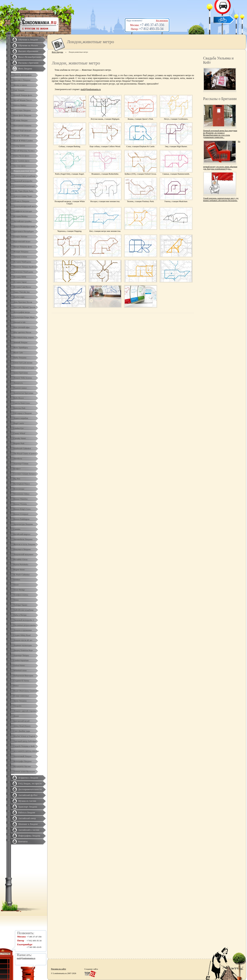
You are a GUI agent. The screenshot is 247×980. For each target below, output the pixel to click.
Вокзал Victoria (20, 504)
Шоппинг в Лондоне (28, 824)
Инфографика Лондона (29, 836)
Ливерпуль (18, 383)
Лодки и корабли (21, 418)
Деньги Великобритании (24, 226)
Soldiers (17, 580)
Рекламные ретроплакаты (25, 625)
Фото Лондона (25, 69)
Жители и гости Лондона (24, 544)
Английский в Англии (29, 830)
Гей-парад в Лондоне (23, 413)
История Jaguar (20, 282)
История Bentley (21, 216)
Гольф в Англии (20, 236)
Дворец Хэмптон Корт (23, 650)
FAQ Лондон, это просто (30, 784)
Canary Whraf (19, 433)
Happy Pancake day (22, 292)
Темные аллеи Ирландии (24, 771)
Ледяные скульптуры (23, 645)
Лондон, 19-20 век (21, 136)
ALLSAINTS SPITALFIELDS (26, 751)
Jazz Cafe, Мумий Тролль (24, 307)
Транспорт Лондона (28, 807)
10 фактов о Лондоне (28, 778)
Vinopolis (17, 706)
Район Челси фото (21, 156)
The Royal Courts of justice (25, 453)
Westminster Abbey (21, 494)
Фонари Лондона (21, 252)
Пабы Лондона (20, 358)
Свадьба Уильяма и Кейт (24, 746)
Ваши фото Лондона (22, 115)
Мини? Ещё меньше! (23, 130)
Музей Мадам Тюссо (22, 100)
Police (16, 686)
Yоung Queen (19, 146)
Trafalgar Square (20, 605)
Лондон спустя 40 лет (23, 640)
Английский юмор (27, 818)
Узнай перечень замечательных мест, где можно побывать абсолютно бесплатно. (221, 199)
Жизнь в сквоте (20, 85)
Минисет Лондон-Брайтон (25, 267)
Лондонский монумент (23, 554)
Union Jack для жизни (23, 363)
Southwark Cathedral (22, 448)
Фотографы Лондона (22, 761)
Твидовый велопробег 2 (24, 620)
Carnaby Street (20, 438)
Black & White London (23, 141)
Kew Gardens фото (21, 161)
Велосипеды (19, 489)
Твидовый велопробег (23, 181)
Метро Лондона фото (23, 247)
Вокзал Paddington (21, 519)
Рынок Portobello (21, 564)
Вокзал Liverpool (21, 514)
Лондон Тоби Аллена (23, 378)
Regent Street (19, 570)
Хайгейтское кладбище (24, 610)
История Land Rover (22, 287)
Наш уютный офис (22, 327)
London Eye (18, 428)
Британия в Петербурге (24, 231)
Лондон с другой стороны (25, 711)
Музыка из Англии (27, 801)
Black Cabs (18, 353)
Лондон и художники (23, 630)
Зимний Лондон (20, 342)
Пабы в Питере (20, 615)
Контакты (23, 841)
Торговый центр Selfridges (25, 741)
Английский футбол (28, 795)
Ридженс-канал (20, 388)
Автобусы (18, 459)
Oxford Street (19, 665)
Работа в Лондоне (27, 813)
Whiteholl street (20, 670)
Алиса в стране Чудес (23, 196)
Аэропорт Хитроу (21, 655)
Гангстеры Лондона (22, 110)
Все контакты (162, 20)
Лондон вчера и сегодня (24, 368)
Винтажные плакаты (22, 125)
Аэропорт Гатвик (21, 464)
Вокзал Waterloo (21, 499)
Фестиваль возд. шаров (24, 337)
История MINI (20, 277)
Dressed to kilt (19, 322)
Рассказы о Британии (28, 63)
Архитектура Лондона (23, 524)
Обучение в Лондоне (28, 40)
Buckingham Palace (22, 484)
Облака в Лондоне (21, 201)
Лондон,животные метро (24, 171)
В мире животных (21, 696)
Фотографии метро (22, 312)
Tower (16, 585)
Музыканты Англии (22, 766)
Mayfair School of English (24, 736)
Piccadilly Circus (20, 559)
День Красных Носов (23, 302)
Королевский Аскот (22, 241)
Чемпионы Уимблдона (23, 272)
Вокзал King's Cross (22, 509)
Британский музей (21, 721)
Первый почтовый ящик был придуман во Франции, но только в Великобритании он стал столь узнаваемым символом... (220, 134)
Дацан (16, 716)
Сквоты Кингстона (22, 403)
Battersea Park (19, 408)
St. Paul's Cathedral (21, 575)
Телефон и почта (21, 595)
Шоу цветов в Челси (22, 332)
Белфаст (17, 469)
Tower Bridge (19, 590)
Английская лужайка (22, 221)
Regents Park (19, 443)
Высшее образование (28, 51)
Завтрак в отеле (20, 257)
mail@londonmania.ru (91, 89)
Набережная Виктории (23, 676)
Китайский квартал (22, 534)
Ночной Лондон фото (23, 95)
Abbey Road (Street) (22, 726)
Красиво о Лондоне (22, 80)
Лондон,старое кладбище (24, 176)
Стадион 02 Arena (21, 681)
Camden (17, 529)
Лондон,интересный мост (25, 206)
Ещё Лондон (19, 90)
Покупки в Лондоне (22, 549)
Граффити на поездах (23, 211)
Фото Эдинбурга (21, 347)
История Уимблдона (22, 262)
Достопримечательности (30, 789)
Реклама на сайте (58, 969)
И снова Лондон (20, 120)
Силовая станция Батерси (25, 474)
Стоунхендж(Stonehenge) (24, 186)
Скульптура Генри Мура (24, 317)
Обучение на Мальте (28, 45)
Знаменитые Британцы (23, 393)
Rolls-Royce (19, 398)
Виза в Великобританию (30, 57)
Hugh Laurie (19, 423)
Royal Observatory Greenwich (26, 691)
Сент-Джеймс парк (22, 731)
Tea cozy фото (20, 166)
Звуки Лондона (20, 701)
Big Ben (17, 479)
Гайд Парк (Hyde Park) (23, 191)
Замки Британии (21, 373)
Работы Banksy (20, 105)
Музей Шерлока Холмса (24, 151)
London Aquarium (21, 660)
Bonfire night (19, 297)
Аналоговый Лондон (22, 756)
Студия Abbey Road (22, 635)
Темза (16, 600)
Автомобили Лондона (23, 539)
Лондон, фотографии (23, 75)
